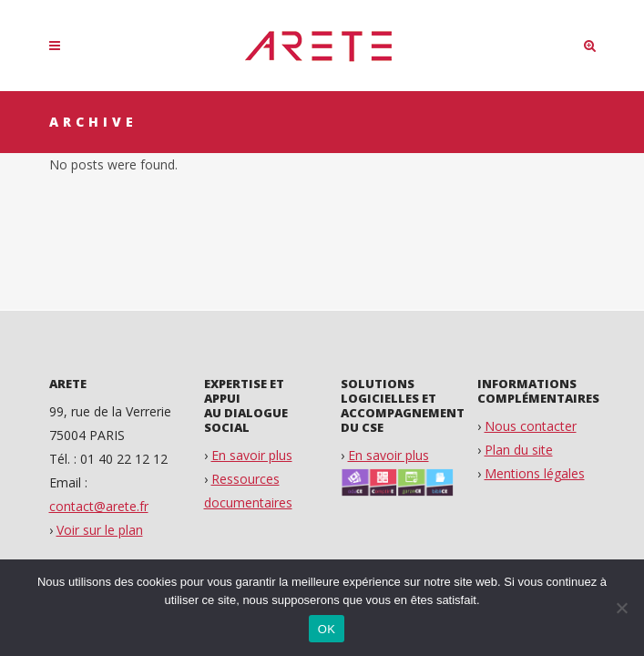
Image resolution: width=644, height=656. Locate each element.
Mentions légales (535, 473)
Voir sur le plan (100, 530)
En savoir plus (252, 455)
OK (327, 629)
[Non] (621, 608)
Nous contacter (531, 426)
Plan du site (519, 450)
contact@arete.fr (99, 506)
